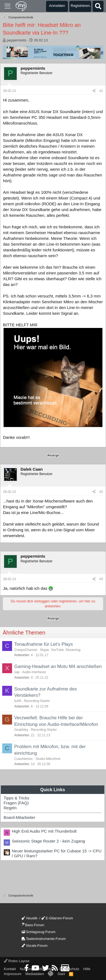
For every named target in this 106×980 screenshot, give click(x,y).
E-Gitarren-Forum (57, 918)
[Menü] (8, 6)
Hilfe (87, 969)
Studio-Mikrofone (48, 759)
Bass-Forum (33, 925)
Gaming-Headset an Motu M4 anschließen (58, 666)
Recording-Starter (37, 701)
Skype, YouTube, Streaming (60, 650)
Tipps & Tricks (16, 798)
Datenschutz (69, 969)
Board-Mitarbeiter (19, 817)
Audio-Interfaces (34, 672)
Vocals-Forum (35, 946)
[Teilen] (94, 91)
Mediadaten (35, 974)
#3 (101, 579)
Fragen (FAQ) (16, 803)
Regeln (10, 808)
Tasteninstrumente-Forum (44, 939)
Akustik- (30, 918)
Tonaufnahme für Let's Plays (44, 644)
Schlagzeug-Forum (39, 932)
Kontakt (10, 969)
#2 (101, 492)
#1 (101, 91)
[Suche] (98, 6)
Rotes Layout (17, 961)
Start (61, 974)
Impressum (13, 974)
